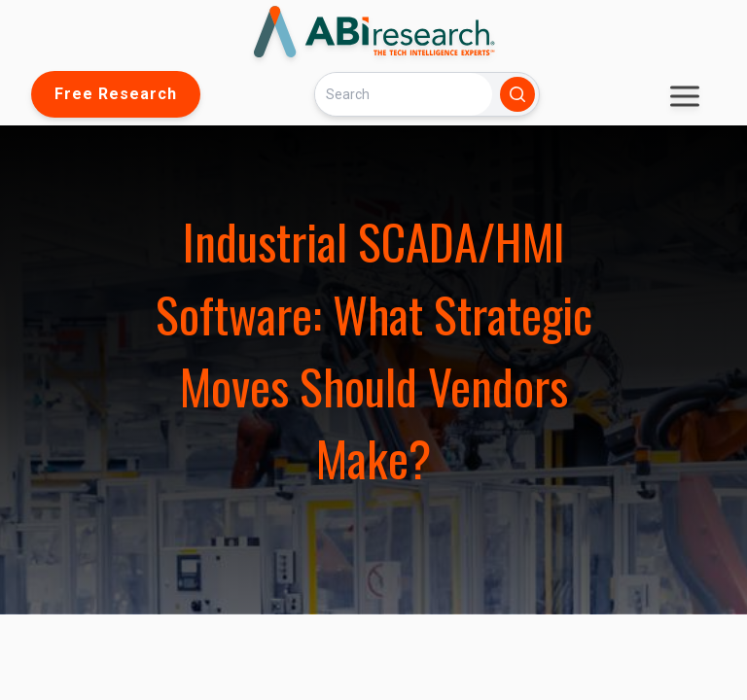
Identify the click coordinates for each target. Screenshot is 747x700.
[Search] (404, 94)
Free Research (116, 94)
